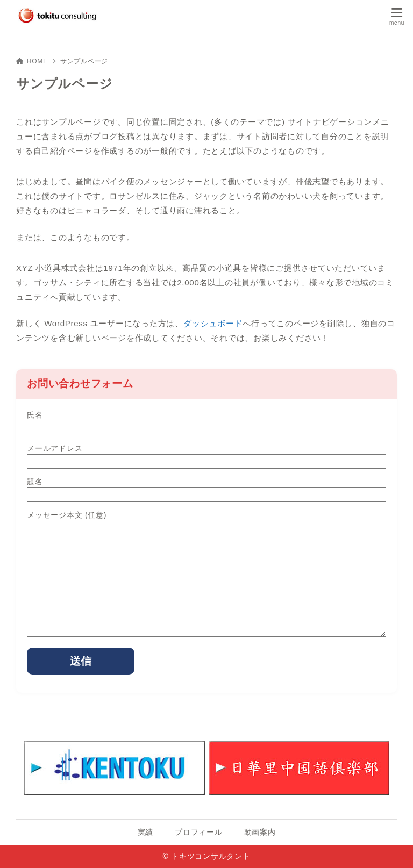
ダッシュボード (213, 323)
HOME (32, 61)
